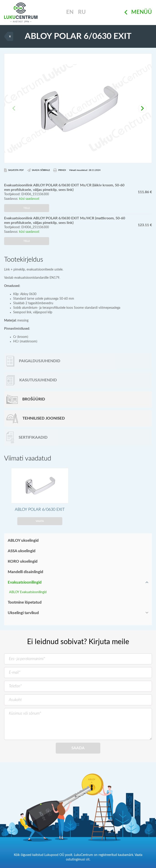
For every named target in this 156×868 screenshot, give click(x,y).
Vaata (40, 521)
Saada (78, 748)
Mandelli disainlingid (25, 572)
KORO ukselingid (23, 561)
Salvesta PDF (14, 170)
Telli (27, 208)
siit (88, 860)
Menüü (138, 13)
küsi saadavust (29, 199)
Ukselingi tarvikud (23, 613)
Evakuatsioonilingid (25, 582)
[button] (142, 108)
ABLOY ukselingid (23, 540)
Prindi (60, 170)
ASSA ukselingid (22, 551)
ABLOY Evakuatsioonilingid (28, 592)
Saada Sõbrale (39, 170)
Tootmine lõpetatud (25, 602)
